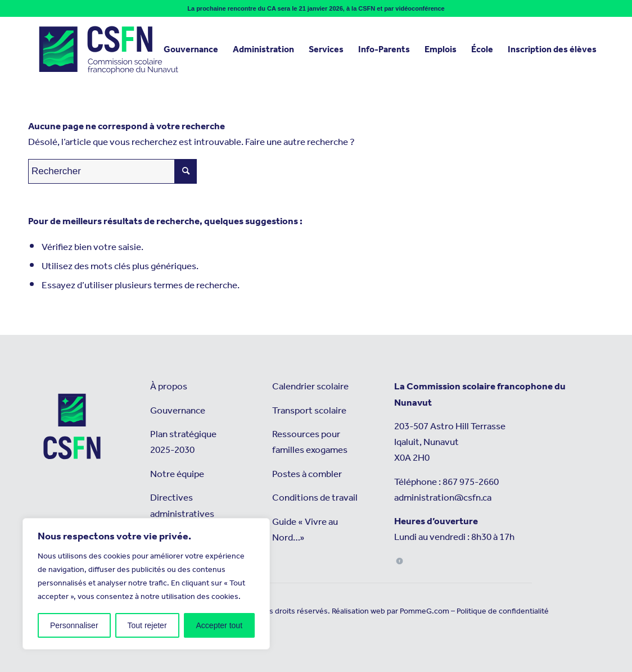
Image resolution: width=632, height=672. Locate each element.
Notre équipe (177, 475)
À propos (169, 387)
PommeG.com (425, 611)
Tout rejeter (147, 625)
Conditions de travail (315, 498)
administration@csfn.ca (443, 498)
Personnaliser (74, 625)
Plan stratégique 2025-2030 (183, 442)
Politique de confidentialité (503, 611)
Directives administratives (182, 506)
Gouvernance (178, 411)
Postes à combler (307, 475)
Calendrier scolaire (310, 387)
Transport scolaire (309, 411)
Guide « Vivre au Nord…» (305, 530)
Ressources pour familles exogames (310, 442)
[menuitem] (191, 50)
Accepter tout (220, 625)
